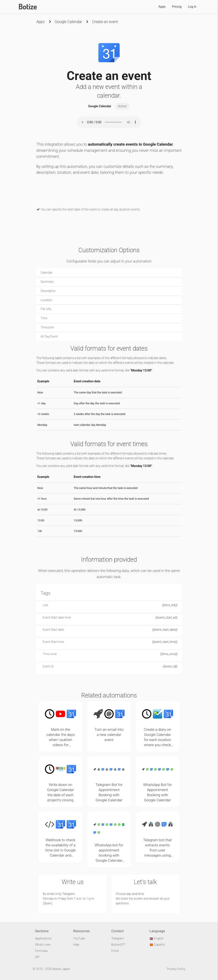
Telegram (69, 894)
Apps (162, 7)
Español (157, 945)
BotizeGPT (118, 945)
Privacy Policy (176, 969)
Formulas (41, 951)
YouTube (79, 939)
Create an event (105, 22)
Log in (192, 7)
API (37, 957)
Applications (43, 939)
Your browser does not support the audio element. (109, 122)
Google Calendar (68, 22)
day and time (135, 894)
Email (115, 951)
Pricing (177, 7)
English (157, 939)
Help (76, 945)
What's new (43, 945)
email (51, 894)
